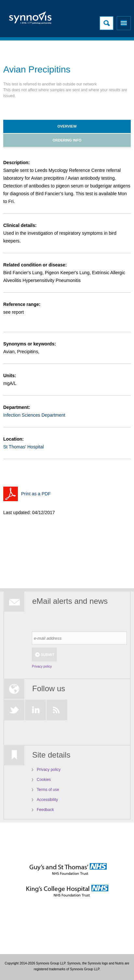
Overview (67, 126)
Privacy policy (42, 666)
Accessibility (47, 800)
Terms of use (48, 790)
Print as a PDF (36, 494)
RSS (57, 710)
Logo (31, 20)
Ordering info (67, 140)
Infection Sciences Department (34, 415)
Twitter (14, 710)
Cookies (44, 780)
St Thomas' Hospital (24, 447)
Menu (124, 23)
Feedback (45, 810)
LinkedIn (35, 710)
